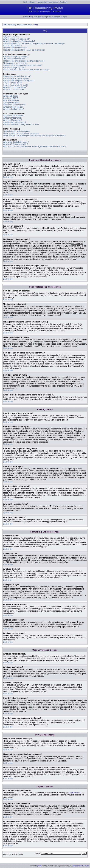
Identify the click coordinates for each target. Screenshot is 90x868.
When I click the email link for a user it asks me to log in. (27, 70)
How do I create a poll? (13, 83)
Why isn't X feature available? (16, 144)
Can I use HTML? (11, 98)
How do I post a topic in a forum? (17, 76)
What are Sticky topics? (13, 107)
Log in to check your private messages (45, 17)
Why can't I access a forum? (15, 87)
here (34, 11)
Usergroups (53, 2)
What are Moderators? (13, 118)
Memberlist (42, 2)
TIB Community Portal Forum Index (18, 25)
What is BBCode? (11, 96)
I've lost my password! (12, 46)
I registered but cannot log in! (15, 48)
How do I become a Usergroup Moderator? (21, 125)
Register (63, 2)
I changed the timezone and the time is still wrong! (24, 61)
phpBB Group (75, 793)
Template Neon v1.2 (78, 866)
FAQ (25, 2)
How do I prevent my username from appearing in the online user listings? (34, 43)
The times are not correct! (14, 59)
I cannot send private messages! (17, 131)
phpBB (39, 866)
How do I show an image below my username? (23, 65)
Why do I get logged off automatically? (19, 41)
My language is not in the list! (15, 63)
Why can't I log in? (11, 37)
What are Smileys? (11, 100)
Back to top (8, 177)
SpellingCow (68, 866)
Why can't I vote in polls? (14, 89)
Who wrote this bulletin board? (16, 142)
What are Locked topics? (14, 109)
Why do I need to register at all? (16, 39)
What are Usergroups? (13, 120)
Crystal (87, 866)
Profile (26, 17)
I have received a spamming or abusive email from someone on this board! (34, 135)
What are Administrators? (14, 116)
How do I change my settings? (16, 57)
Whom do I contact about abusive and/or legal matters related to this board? (35, 146)
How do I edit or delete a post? (16, 78)
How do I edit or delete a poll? (16, 85)
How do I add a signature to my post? (19, 81)
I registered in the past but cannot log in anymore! (24, 50)
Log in (64, 17)
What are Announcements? (15, 105)
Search (32, 2)
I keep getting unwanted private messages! (21, 133)
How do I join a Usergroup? (15, 122)
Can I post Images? (11, 103)
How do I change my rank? (14, 68)
